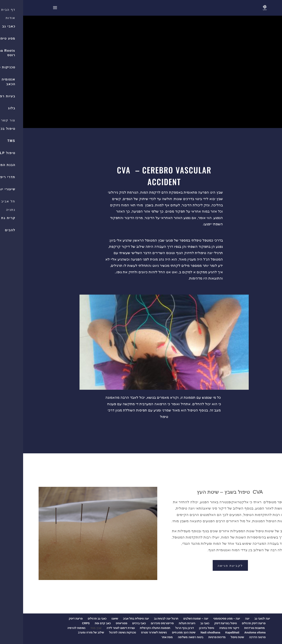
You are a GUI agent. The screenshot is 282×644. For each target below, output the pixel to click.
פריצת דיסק (53, 619)
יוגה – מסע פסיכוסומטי (203, 619)
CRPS (63, 623)
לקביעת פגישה (207, 565)
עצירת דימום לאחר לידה (98, 628)
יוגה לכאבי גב (239, 619)
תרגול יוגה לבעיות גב (143, 619)
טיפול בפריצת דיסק (202, 623)
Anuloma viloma (232, 632)
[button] (277, 34)
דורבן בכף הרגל (161, 628)
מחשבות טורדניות (232, 628)
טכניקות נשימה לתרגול (99, 632)
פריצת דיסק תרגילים (231, 623)
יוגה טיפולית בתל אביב (113, 619)
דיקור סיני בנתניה (206, 628)
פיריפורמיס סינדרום (139, 623)
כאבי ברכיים (116, 623)
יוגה (224, 619)
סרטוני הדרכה (234, 637)
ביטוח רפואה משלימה (167, 637)
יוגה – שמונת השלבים (173, 619)
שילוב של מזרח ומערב (68, 632)
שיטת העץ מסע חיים (161, 632)
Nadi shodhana (187, 632)
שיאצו (92, 619)
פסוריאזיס (98, 623)
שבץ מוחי (73, 628)
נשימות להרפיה (53, 628)
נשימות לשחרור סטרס (131, 632)
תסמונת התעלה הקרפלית (132, 628)
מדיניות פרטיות (194, 637)
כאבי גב (182, 623)
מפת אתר (144, 637)
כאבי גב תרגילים (74, 619)
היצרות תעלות (164, 623)
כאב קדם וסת (80, 623)
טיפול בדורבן (183, 628)
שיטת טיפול (214, 637)
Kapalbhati (209, 632)
